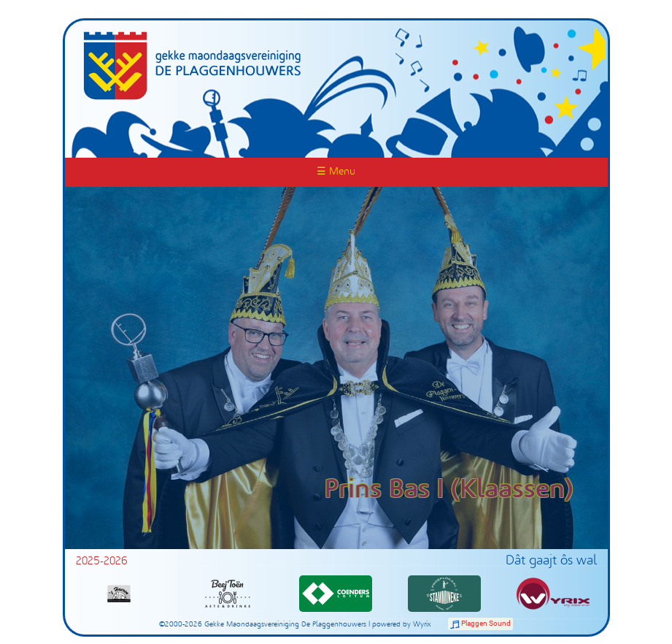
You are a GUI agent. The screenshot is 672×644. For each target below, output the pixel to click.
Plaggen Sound (486, 623)
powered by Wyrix (402, 625)
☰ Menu (336, 172)
